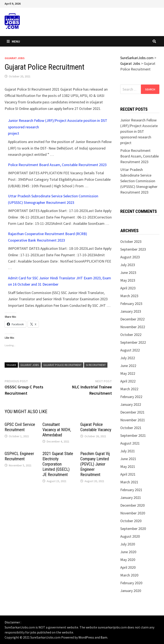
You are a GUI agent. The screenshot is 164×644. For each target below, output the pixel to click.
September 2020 (133, 529)
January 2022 (131, 404)
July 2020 (128, 544)
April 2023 (128, 288)
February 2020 (131, 583)
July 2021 (128, 451)
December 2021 (132, 412)
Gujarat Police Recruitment (62, 365)
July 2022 (128, 358)
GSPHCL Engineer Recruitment (19, 456)
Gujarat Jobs (15, 58)
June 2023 (128, 273)
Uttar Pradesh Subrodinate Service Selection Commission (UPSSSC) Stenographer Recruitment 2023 (139, 181)
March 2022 (129, 389)
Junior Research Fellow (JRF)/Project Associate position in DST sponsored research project (139, 131)
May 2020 (128, 560)
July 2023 (128, 265)
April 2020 (128, 567)
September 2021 (133, 435)
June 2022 (128, 366)
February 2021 (131, 490)
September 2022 (133, 342)
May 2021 (128, 466)
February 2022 (131, 397)
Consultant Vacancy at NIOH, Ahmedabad (57, 430)
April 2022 (128, 381)
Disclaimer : (13, 622)
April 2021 (128, 474)
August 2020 (130, 536)
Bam (104, 637)
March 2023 (129, 296)
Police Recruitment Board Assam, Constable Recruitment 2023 (57, 165)
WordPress (86, 637)
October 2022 (131, 335)
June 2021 (128, 459)
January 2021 (131, 498)
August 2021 (130, 443)
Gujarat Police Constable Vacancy (96, 427)
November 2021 (133, 420)
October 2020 (131, 521)
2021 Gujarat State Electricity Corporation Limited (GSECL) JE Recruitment (58, 464)
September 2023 (133, 249)
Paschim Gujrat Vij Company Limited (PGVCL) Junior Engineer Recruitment (95, 464)
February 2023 (131, 304)
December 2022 (132, 319)
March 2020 (129, 575)
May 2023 (128, 280)
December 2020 (132, 505)
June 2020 (128, 552)
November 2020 (133, 513)
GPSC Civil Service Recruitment (20, 427)
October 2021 (131, 428)
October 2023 (131, 241)
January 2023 (131, 311)
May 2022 (128, 373)
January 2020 (131, 591)
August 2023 (130, 257)
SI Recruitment (96, 365)
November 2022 (133, 327)
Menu (13, 41)
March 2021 (129, 482)
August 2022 (130, 350)
